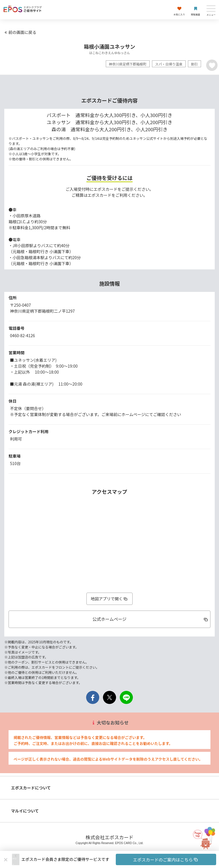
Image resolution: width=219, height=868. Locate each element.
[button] (119, 859)
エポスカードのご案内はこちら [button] (166, 860)
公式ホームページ (151, 619)
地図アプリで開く (109, 599)
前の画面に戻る (20, 32)
